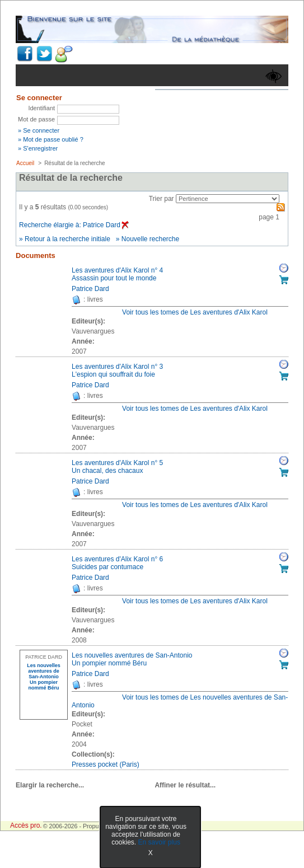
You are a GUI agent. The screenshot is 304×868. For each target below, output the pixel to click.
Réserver (284, 268)
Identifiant (41, 108)
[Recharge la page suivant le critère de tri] (228, 199)
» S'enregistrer (38, 148)
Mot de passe (36, 119)
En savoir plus (159, 842)
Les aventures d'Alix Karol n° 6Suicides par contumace (117, 563)
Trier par (162, 199)
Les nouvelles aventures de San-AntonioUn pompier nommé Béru (132, 659)
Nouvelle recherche (150, 239)
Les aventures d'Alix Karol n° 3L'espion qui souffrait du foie (117, 370)
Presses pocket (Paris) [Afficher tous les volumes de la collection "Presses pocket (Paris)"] (106, 764)
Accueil (25, 163)
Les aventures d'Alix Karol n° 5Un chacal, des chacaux (117, 467)
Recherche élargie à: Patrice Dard (74, 225)
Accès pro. (26, 825)
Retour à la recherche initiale (67, 239)
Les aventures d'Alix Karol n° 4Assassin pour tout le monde (117, 274)
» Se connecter (39, 130)
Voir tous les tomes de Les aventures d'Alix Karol (195, 312)
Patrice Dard (90, 289)
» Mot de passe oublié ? (51, 139)
